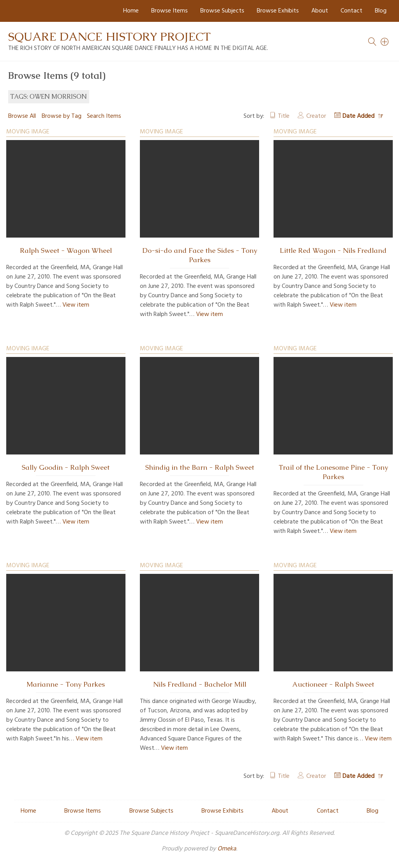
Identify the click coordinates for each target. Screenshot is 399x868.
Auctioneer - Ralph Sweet (333, 684)
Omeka (227, 849)
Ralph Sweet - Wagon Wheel (66, 250)
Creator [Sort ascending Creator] (316, 116)
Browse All (22, 116)
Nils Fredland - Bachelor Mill (200, 684)
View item (76, 305)
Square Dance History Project (109, 36)
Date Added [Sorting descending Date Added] (359, 116)
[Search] (385, 42)
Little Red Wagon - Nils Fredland (333, 250)
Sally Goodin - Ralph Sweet (66, 467)
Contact (351, 11)
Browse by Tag (62, 116)
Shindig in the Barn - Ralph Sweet (200, 467)
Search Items (104, 116)
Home (131, 11)
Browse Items (169, 11)
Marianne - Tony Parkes (66, 684)
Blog (381, 11)
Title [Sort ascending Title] (284, 116)
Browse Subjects (222, 11)
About (320, 11)
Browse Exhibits (278, 11)
